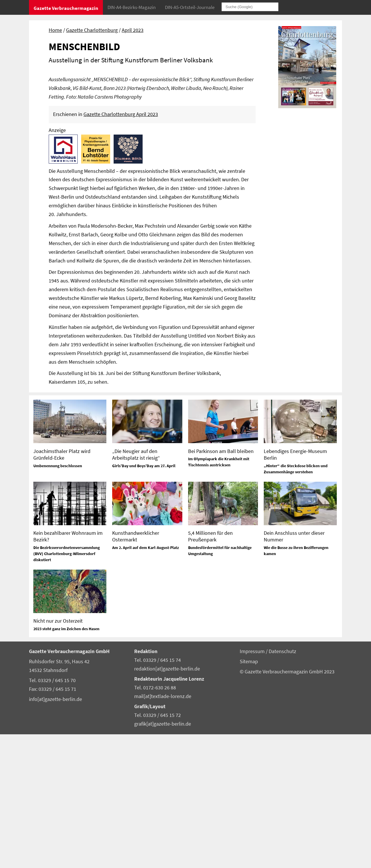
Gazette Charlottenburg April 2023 (121, 248)
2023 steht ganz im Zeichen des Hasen (66, 762)
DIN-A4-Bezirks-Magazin (132, 7)
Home (55, 30)
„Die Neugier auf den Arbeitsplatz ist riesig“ (136, 588)
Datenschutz (282, 785)
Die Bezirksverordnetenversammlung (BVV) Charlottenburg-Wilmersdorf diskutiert (67, 687)
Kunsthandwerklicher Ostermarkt (136, 670)
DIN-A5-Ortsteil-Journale (190, 7)
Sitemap (249, 795)
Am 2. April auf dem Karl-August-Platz (146, 681)
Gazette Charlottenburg (92, 30)
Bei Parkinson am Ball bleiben (221, 585)
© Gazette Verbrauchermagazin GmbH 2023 (287, 805)
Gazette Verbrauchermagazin (66, 8)
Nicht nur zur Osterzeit (58, 754)
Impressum (253, 785)
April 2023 (133, 30)
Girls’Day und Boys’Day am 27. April (144, 599)
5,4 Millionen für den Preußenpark (210, 670)
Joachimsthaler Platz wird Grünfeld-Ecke (62, 588)
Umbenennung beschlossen (58, 599)
